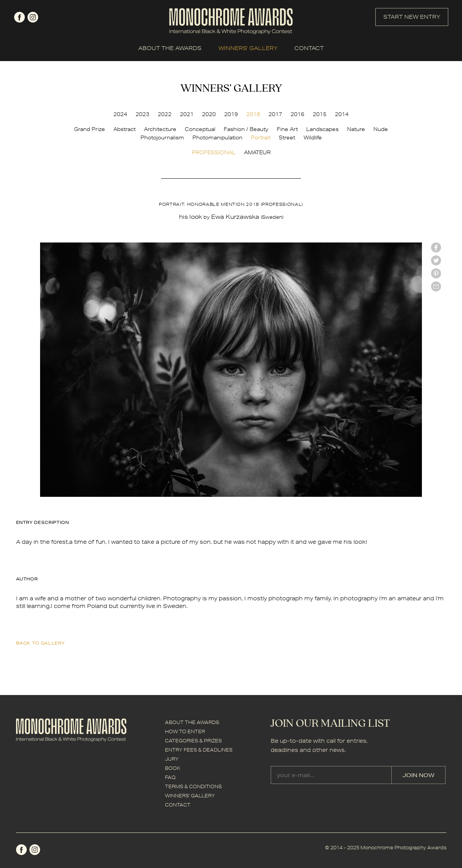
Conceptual (200, 129)
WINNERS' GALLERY (248, 48)
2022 (165, 114)
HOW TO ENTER (185, 731)
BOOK (173, 768)
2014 (342, 114)
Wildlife (313, 137)
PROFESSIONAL (214, 152)
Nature (356, 129)
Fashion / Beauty (246, 129)
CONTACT (309, 48)
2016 (297, 114)
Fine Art (287, 129)
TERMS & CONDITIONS (193, 786)
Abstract (124, 129)
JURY (172, 759)
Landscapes (322, 129)
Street (287, 137)
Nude (381, 129)
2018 (253, 114)
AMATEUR (257, 152)
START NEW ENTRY (412, 17)
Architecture (160, 129)
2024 (120, 114)
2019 (231, 114)
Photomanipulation (217, 137)
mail (436, 286)
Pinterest (436, 273)
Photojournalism (162, 137)
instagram (33, 17)
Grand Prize (90, 129)
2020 (209, 114)
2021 (187, 114)
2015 (320, 114)
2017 (275, 114)
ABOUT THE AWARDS (170, 48)
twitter (436, 260)
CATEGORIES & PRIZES (193, 741)
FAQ (170, 777)
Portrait (261, 137)
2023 (142, 114)
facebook (19, 17)
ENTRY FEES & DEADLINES (199, 750)
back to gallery (40, 643)
